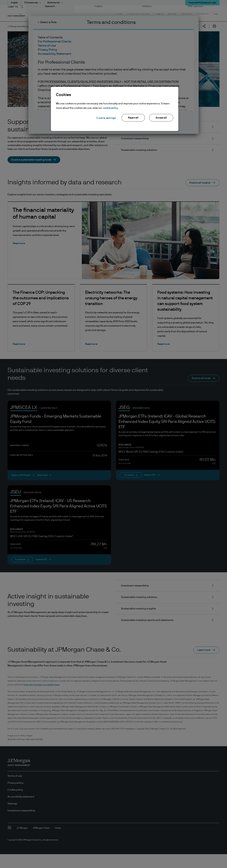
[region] (115, 109)
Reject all (133, 118)
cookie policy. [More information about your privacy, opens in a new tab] (111, 108)
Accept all (161, 118)
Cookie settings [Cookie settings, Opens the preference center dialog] (106, 118)
